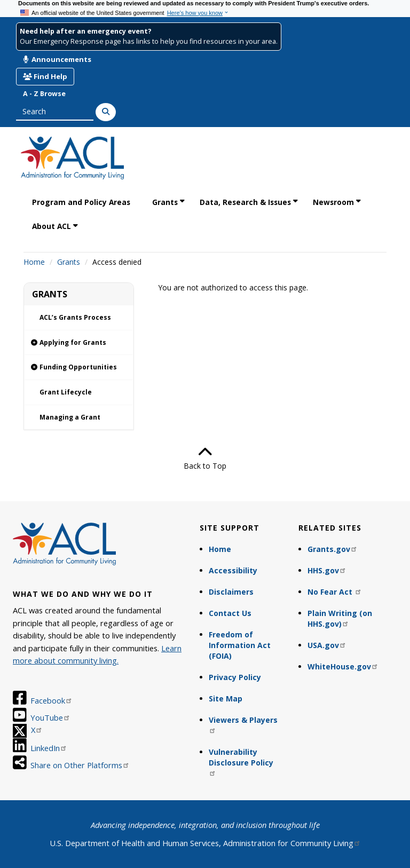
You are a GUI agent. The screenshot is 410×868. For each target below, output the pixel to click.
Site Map (226, 699)
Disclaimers (231, 592)
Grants (69, 262)
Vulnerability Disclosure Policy (241, 762)
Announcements (57, 59)
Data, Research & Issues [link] (245, 202)
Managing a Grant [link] (70, 417)
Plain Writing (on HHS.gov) (340, 618)
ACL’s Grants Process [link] (75, 317)
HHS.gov (327, 570)
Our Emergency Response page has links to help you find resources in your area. (149, 41)
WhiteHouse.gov (343, 666)
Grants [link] (165, 202)
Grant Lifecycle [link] (66, 392)
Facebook (52, 700)
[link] (79, 343)
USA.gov (327, 645)
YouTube (50, 717)
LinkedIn (49, 748)
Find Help (45, 76)
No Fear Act (335, 592)
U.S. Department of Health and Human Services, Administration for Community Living (205, 843)
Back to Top (205, 458)
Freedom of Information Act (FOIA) (240, 645)
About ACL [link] (52, 226)
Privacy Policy (235, 677)
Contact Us (230, 613)
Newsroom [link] (333, 202)
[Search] (106, 112)
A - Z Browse (44, 94)
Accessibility (233, 570)
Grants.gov (333, 549)
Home (34, 262)
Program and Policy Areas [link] (81, 202)
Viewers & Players (243, 724)
